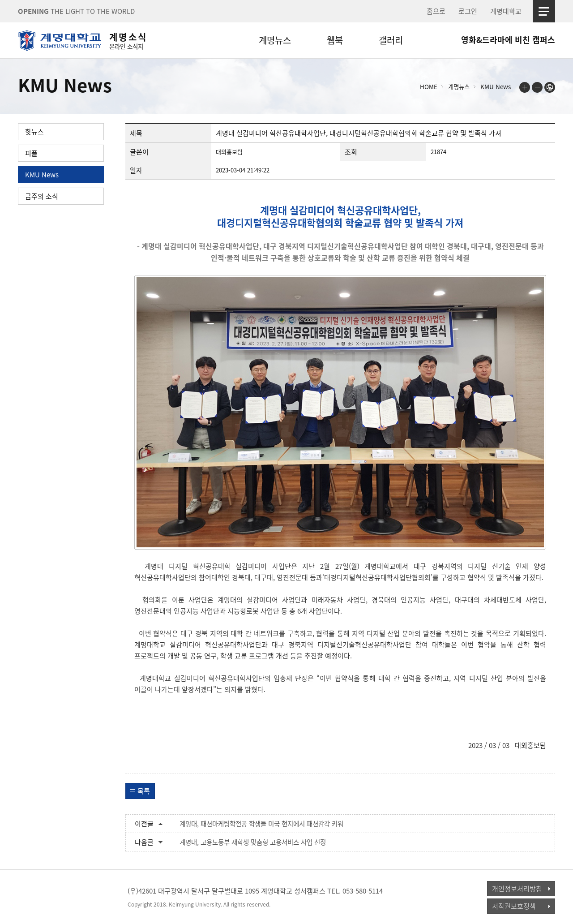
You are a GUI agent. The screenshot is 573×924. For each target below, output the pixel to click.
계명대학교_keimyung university (59, 897)
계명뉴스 (275, 40)
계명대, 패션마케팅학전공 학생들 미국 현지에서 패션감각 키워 (261, 824)
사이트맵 (544, 11)
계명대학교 (506, 11)
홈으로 (436, 11)
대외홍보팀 (530, 745)
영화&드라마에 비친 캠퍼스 (508, 40)
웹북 (335, 40)
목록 (144, 791)
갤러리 (391, 40)
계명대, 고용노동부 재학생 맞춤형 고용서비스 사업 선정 (253, 842)
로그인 (468, 11)
